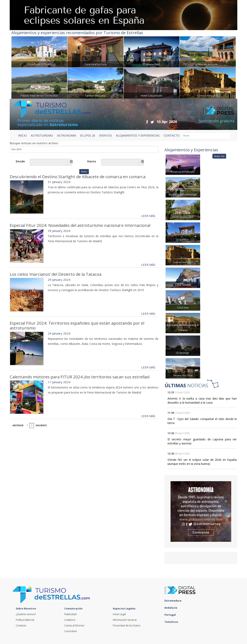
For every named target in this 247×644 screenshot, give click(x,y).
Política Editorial (25, 620)
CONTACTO (172, 135)
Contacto (21, 626)
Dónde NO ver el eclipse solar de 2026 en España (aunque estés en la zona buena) (202, 462)
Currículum (71, 631)
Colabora (70, 620)
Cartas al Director (74, 626)
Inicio (22, 135)
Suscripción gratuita (216, 121)
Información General (125, 620)
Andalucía (172, 608)
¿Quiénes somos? (26, 614)
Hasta (92, 161)
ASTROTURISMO (42, 135)
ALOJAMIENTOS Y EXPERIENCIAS (138, 135)
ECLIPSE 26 (88, 135)
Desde (20, 161)
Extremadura (174, 601)
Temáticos (172, 622)
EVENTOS (105, 135)
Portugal (171, 615)
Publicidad (70, 614)
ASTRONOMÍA (67, 135)
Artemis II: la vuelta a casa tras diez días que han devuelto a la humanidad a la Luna (202, 400)
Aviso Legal (119, 614)
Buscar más (219, 156)
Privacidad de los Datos (127, 626)
